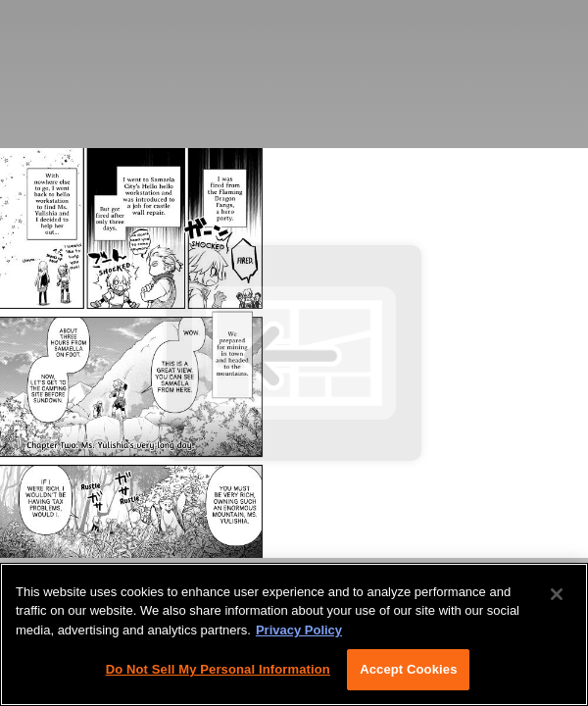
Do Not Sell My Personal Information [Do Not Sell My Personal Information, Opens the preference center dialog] (218, 669)
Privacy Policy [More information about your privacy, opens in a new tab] (299, 630)
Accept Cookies (408, 669)
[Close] (557, 594)
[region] (294, 634)
